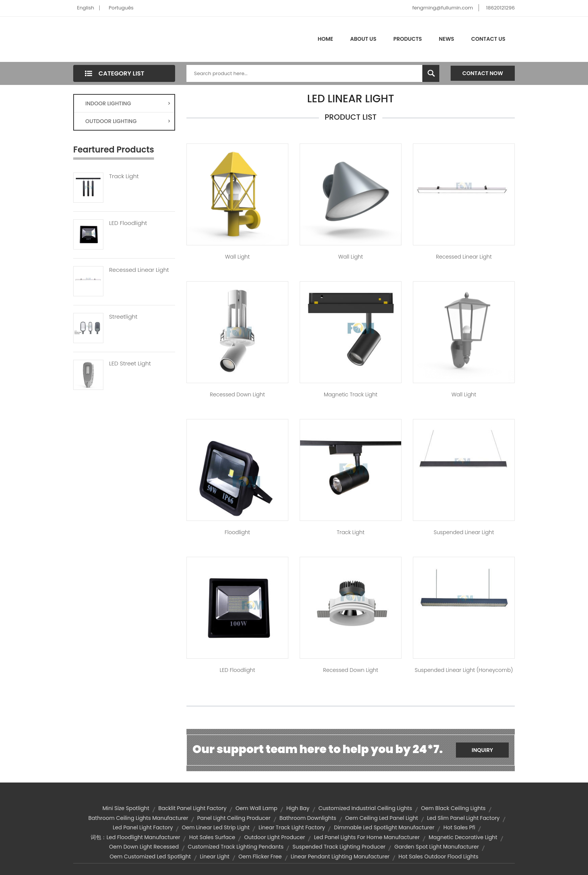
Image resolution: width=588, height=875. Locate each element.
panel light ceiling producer (234, 818)
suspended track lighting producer (339, 847)
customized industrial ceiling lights (365, 808)
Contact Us (488, 39)
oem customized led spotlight (150, 857)
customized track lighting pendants (236, 847)
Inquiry (483, 750)
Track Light (124, 176)
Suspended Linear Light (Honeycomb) (464, 670)
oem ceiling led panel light (382, 818)
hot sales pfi (459, 827)
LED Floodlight (128, 223)
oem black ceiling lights (453, 808)
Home (326, 39)
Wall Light (237, 257)
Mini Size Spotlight (126, 808)
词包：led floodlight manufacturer (135, 837)
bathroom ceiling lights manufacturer (138, 818)
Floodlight (237, 532)
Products (408, 39)
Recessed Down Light (237, 394)
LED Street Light (130, 364)
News (447, 39)
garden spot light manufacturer (437, 847)
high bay (298, 808)
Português (121, 8)
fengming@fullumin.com (443, 8)
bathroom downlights (308, 818)
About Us (363, 39)
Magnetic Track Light (351, 394)
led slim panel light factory (463, 818)
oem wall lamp (256, 808)
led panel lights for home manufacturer (367, 837)
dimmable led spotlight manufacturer (384, 827)
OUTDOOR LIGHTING (128, 121)
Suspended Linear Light (464, 532)
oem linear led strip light (216, 827)
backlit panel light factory (192, 808)
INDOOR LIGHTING (128, 103)
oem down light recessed (144, 847)
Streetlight (123, 317)
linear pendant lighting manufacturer (340, 857)
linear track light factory (292, 827)
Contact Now (483, 73)
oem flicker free (260, 857)
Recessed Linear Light (139, 270)
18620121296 (500, 8)
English (85, 8)
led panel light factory (143, 827)
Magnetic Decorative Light (463, 837)
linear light (215, 857)
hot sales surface (212, 837)
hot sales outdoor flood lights (439, 857)
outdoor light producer (275, 837)
